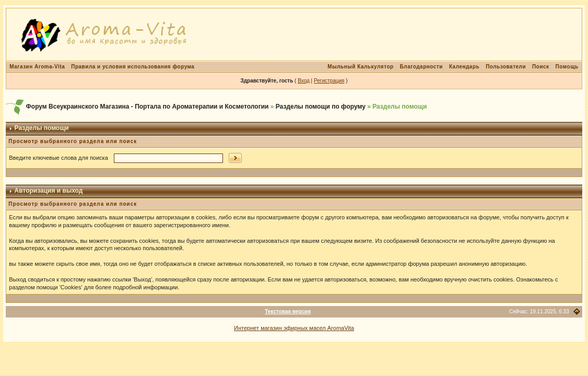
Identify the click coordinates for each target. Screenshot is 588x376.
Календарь (464, 67)
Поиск (541, 67)
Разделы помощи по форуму (321, 107)
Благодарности (421, 67)
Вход (304, 81)
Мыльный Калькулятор (360, 67)
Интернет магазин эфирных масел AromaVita (294, 328)
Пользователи (506, 67)
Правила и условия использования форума (133, 67)
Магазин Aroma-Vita (37, 67)
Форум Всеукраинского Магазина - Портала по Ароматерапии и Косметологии (148, 107)
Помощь (567, 67)
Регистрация (329, 81)
